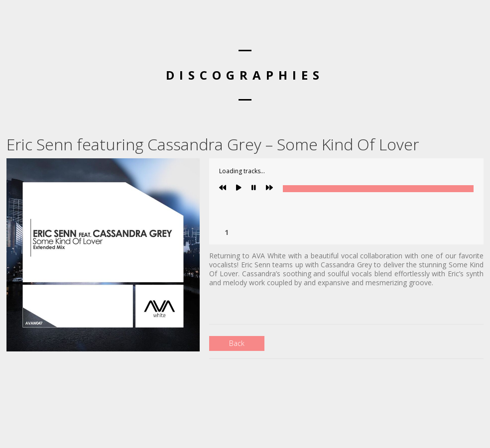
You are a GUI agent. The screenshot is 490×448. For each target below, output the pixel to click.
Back (237, 343)
